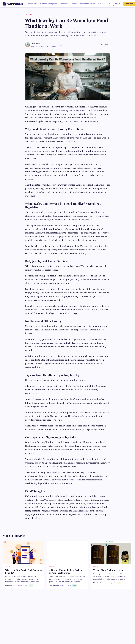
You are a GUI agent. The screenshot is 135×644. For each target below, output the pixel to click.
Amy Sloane (54, 586)
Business (64, 4)
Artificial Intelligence (48, 4)
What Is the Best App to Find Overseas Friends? (23, 571)
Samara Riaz (10, 586)
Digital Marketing (88, 4)
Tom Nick (35, 43)
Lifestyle (30, 15)
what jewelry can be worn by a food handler (77, 110)
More (101, 4)
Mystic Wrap (98, 583)
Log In (118, 4)
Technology (32, 4)
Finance (74, 4)
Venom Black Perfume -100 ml (108, 570)
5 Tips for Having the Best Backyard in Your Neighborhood (67, 571)
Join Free (129, 4)
